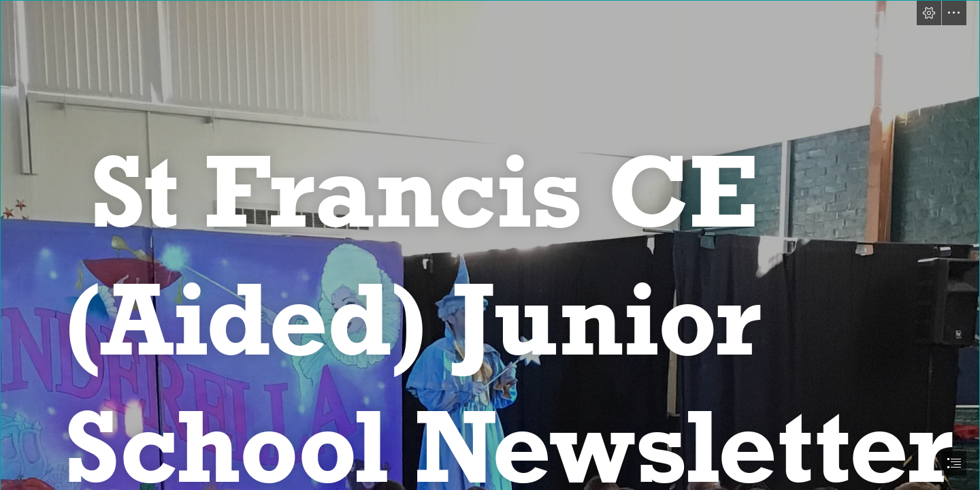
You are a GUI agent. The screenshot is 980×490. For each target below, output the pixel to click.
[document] (490, 245)
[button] (929, 13)
